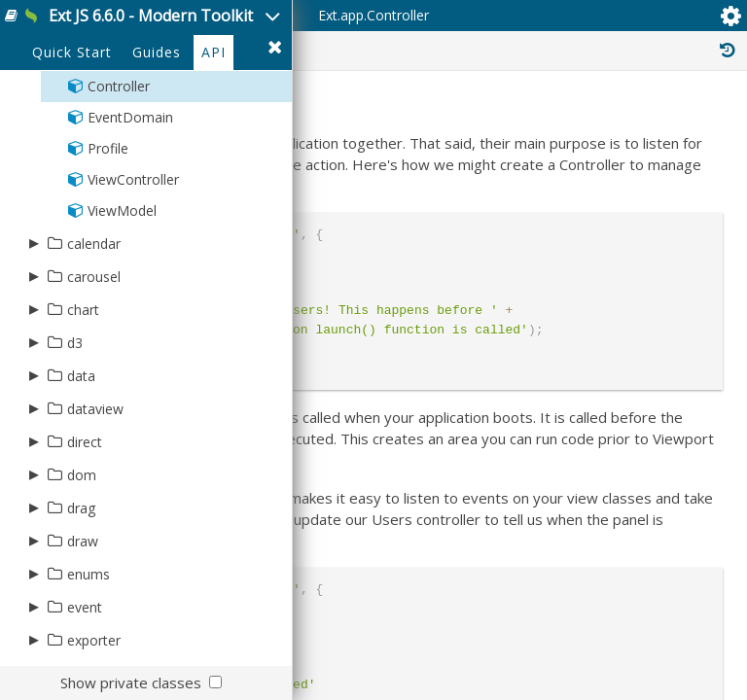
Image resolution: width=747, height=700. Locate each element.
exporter (94, 640)
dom (82, 475)
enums (89, 574)
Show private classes (131, 682)
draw (83, 541)
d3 (75, 343)
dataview (95, 409)
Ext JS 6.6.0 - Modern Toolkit (151, 16)
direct (85, 442)
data (81, 376)
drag (81, 508)
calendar (94, 244)
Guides (157, 52)
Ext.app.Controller (373, 15)
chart (83, 310)
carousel (94, 277)
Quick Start (72, 52)
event (85, 607)
